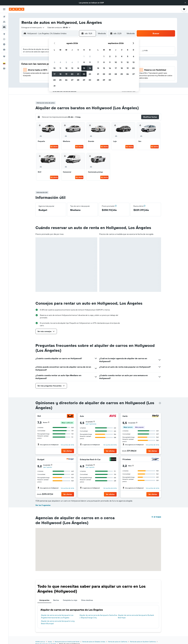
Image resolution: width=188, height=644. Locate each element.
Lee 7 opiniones (91, 424)
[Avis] (113, 416)
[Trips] (4, 56)
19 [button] (66, 74)
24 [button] (54, 80)
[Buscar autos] (4, 27)
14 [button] (78, 68)
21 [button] (78, 74)
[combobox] (33, 27)
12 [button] (66, 68)
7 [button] (78, 62)
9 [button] (90, 62)
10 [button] (54, 68)
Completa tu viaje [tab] (70, 600)
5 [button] (66, 62)
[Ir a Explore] (4, 34)
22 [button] (84, 74)
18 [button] (60, 74)
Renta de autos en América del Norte (67, 642)
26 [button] (66, 80)
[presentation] (160, 403)
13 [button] (72, 68)
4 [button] (60, 62)
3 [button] (54, 62)
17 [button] (54, 74)
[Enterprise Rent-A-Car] (113, 459)
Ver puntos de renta (67, 445)
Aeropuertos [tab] (44, 600)
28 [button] (78, 80)
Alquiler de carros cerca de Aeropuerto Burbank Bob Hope (136, 616)
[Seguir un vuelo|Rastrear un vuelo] (4, 39)
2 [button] (90, 56)
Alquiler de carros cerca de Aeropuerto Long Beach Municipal (58, 622)
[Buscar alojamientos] (4, 22)
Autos (50, 642)
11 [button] (60, 68)
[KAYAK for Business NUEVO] (4, 49)
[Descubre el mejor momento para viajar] (4, 44)
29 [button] (84, 80)
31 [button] (54, 86)
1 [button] (84, 56)
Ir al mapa (156, 517)
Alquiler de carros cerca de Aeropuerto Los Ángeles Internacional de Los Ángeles (57, 616)
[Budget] (70, 459)
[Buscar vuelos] (4, 17)
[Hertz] (155, 416)
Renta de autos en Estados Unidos (94, 642)
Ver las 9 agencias (43, 505)
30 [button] (90, 80)
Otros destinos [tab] (87, 600)
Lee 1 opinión (48, 467)
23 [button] (90, 74)
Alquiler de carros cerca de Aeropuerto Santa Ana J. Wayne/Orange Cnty (98, 616)
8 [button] (84, 62)
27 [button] (72, 80)
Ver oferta (54, 147)
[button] (185, 3)
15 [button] (84, 68)
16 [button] (90, 68)
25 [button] (60, 80)
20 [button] (72, 74)
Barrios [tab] (56, 600)
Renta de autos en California (118, 642)
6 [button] (72, 62)
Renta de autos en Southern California (143, 642)
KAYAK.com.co (40, 642)
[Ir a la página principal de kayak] (17, 9)
